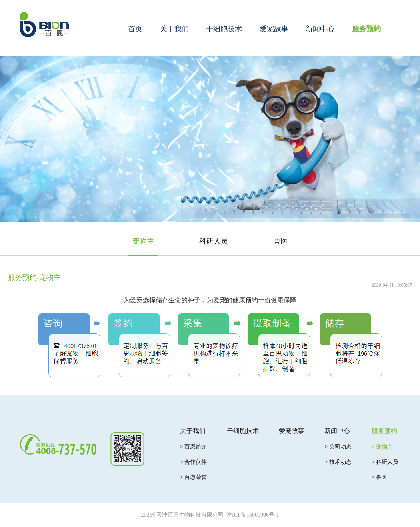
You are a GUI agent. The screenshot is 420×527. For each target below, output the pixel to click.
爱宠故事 (274, 29)
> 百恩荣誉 (193, 477)
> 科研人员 (385, 462)
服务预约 (366, 29)
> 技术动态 (338, 462)
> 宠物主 (382, 447)
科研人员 (214, 241)
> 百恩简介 (193, 447)
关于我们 (174, 29)
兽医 (281, 241)
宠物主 (143, 241)
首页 (135, 29)
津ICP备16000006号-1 (253, 515)
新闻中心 (320, 29)
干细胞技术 (224, 29)
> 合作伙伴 (193, 462)
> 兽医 (379, 477)
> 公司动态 (338, 447)
